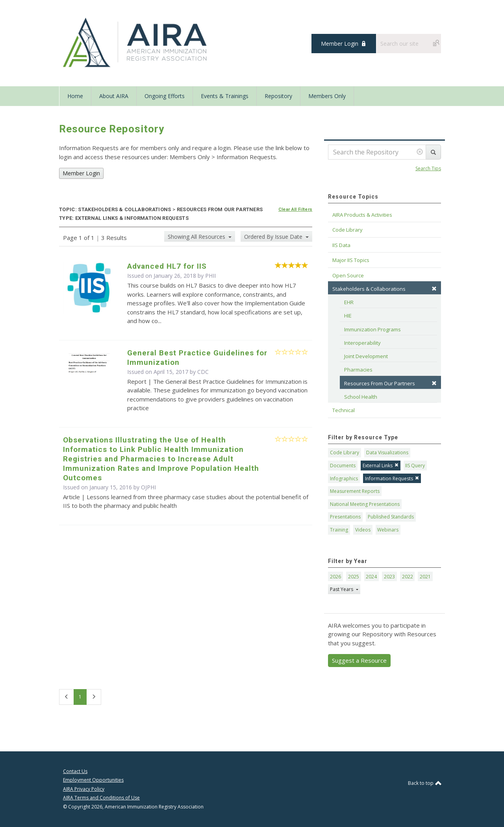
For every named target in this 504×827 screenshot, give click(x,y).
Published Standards (391, 517)
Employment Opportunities (93, 780)
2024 (371, 577)
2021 (425, 577)
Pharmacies (358, 370)
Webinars (388, 530)
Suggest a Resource (359, 660)
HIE (348, 316)
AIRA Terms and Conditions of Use (101, 798)
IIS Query (415, 466)
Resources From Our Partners (390, 383)
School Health (361, 397)
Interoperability (362, 343)
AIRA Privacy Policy (84, 789)
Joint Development (366, 356)
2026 (335, 577)
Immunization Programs (372, 329)
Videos (363, 530)
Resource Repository (112, 129)
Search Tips (428, 168)
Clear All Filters (296, 209)
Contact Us (75, 771)
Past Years (342, 589)
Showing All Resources (197, 237)
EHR (349, 302)
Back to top (424, 783)
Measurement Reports (355, 491)
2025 (354, 577)
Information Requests (392, 479)
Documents (343, 466)
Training (339, 530)
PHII (210, 276)
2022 (408, 577)
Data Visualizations (387, 453)
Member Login (340, 44)
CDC (203, 372)
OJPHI (148, 487)
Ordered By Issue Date (274, 237)
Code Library (345, 453)
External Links (381, 466)
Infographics (344, 479)
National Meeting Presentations (365, 504)
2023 (389, 577)
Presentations (345, 517)
